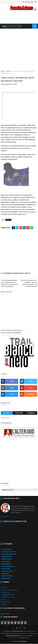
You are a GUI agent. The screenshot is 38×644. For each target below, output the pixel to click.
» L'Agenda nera (7, 571)
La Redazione (5, 593)
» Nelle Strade (6, 557)
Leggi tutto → (5, 517)
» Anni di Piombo (7, 576)
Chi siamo (4, 588)
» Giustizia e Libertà (8, 552)
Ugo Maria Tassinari (26, 634)
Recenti (7, 413)
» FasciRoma (5, 562)
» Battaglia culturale (8, 554)
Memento (9, 71)
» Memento (5, 574)
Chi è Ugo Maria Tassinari (9, 590)
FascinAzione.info (18, 631)
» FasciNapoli (6, 564)
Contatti (3, 605)
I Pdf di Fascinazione (8, 597)
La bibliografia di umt (8, 595)
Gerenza (4, 600)
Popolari (19, 413)
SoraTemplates (22, 642)
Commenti (31, 413)
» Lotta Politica (6, 550)
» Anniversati (6, 578)
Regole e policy (6, 602)
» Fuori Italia (5, 569)
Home (3, 71)
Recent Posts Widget (5, 614)
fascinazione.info (14, 638)
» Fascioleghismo (7, 566)
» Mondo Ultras (6, 559)
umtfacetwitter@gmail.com (13, 636)
